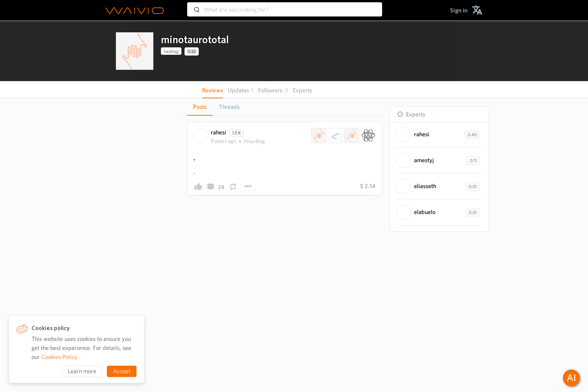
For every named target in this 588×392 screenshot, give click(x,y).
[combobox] (285, 6)
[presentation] (135, 51)
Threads (229, 107)
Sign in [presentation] (459, 10)
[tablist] (285, 107)
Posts (200, 107)
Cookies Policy (59, 357)
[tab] (200, 107)
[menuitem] (459, 10)
